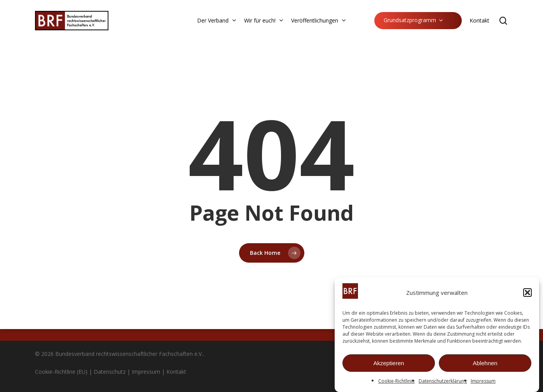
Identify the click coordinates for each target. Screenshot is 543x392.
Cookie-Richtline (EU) (61, 372)
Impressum (483, 384)
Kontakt (176, 372)
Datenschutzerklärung (443, 384)
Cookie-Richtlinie (396, 384)
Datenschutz (110, 372)
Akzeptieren (388, 365)
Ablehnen (485, 365)
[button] (527, 295)
